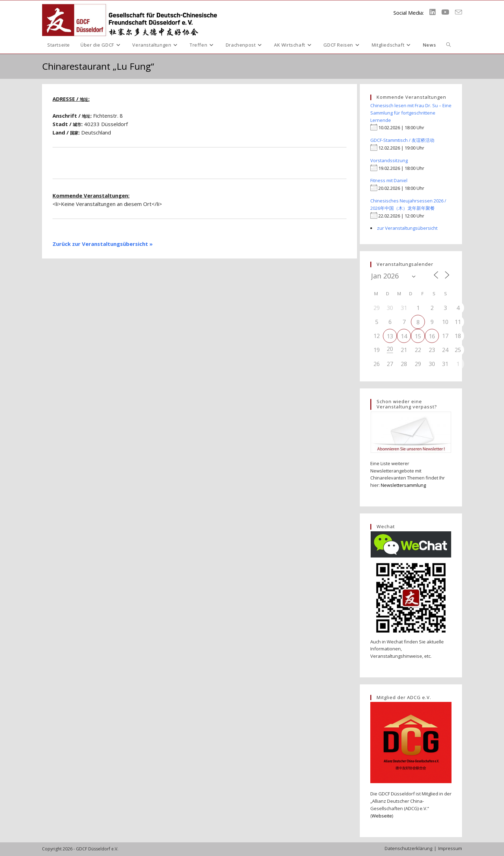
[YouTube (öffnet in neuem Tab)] (445, 12)
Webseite (382, 816)
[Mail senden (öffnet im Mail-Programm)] (458, 12)
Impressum (450, 848)
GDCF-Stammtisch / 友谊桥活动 (402, 140)
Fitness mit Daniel (389, 180)
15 (418, 336)
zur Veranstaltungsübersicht (407, 228)
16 (432, 336)
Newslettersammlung (403, 485)
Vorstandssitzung (389, 160)
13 (390, 336)
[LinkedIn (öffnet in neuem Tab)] (433, 12)
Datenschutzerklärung (408, 848)
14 (404, 336)
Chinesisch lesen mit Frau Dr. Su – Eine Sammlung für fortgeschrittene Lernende (411, 113)
